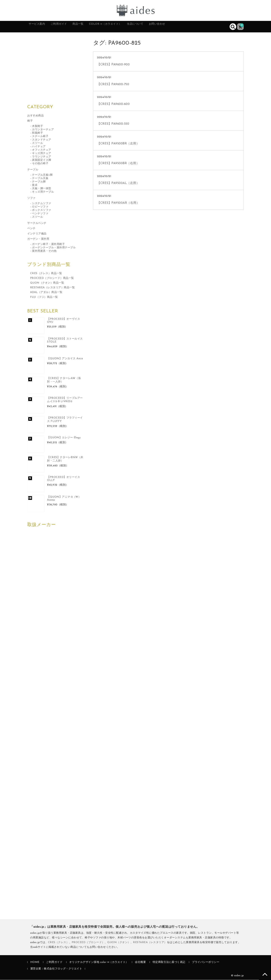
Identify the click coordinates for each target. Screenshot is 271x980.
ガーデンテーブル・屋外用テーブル (54, 248)
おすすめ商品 (35, 116)
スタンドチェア (42, 140)
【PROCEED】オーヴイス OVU (64, 321)
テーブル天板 (40, 179)
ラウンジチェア (42, 157)
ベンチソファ (40, 214)
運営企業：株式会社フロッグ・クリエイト (56, 969)
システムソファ (42, 204)
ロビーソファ (40, 207)
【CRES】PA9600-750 (113, 85)
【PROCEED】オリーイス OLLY (64, 479)
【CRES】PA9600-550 (113, 124)
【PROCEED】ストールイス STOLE (65, 341)
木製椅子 (37, 126)
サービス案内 (41, 27)
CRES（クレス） (59, 943)
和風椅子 (37, 133)
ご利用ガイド (67, 27)
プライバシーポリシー (206, 963)
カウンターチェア (43, 130)
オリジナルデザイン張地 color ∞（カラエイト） (99, 963)
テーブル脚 (39, 182)
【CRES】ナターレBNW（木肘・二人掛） (65, 459)
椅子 (30, 121)
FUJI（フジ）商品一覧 (44, 297)
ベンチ (31, 229)
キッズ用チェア (42, 154)
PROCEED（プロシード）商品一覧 (52, 278)
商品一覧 (91, 27)
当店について (160, 27)
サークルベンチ (37, 223)
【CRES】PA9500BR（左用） (118, 144)
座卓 (35, 185)
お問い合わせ (186, 27)
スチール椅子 (40, 137)
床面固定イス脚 (42, 160)
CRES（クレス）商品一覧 (46, 274)
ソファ (31, 198)
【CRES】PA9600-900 (113, 65)
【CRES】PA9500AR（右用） (118, 203)
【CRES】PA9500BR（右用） (118, 164)
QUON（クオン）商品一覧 (47, 283)
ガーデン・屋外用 (38, 239)
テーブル (33, 170)
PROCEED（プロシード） (88, 943)
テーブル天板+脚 (42, 175)
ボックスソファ (42, 210)
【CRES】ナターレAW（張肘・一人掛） (64, 380)
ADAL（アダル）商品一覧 (46, 293)
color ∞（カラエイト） (124, 27)
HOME (35, 963)
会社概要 (140, 963)
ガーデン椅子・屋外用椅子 (48, 244)
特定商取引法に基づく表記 (169, 963)
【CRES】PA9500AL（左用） (118, 183)
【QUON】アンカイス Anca (65, 359)
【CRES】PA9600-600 (113, 104)
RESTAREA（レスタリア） (150, 943)
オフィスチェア (42, 150)
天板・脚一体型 (42, 189)
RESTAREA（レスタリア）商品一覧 (53, 288)
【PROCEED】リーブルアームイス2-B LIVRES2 (65, 400)
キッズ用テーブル (43, 192)
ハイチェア (39, 147)
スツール (37, 143)
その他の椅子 (40, 164)
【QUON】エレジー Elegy (64, 438)
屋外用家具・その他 (44, 251)
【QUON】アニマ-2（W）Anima (64, 499)
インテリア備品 (37, 234)
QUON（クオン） (119, 943)
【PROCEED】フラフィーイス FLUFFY (65, 420)
